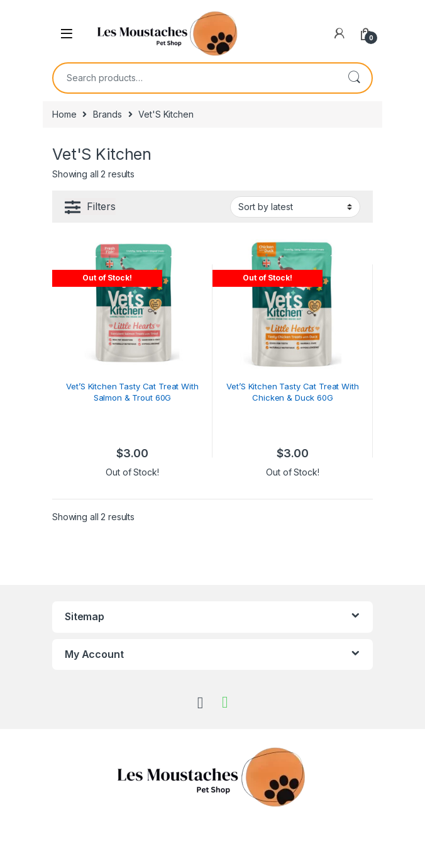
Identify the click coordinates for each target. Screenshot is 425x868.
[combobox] (195, 78)
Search (354, 78)
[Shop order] (295, 207)
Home (64, 114)
